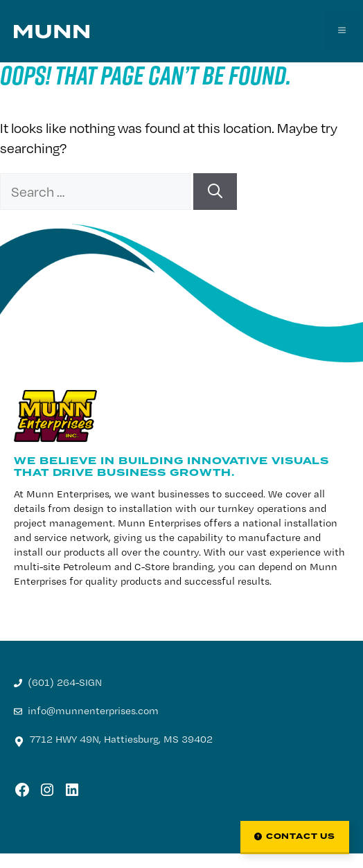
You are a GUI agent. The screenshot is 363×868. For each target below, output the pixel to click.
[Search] (215, 192)
